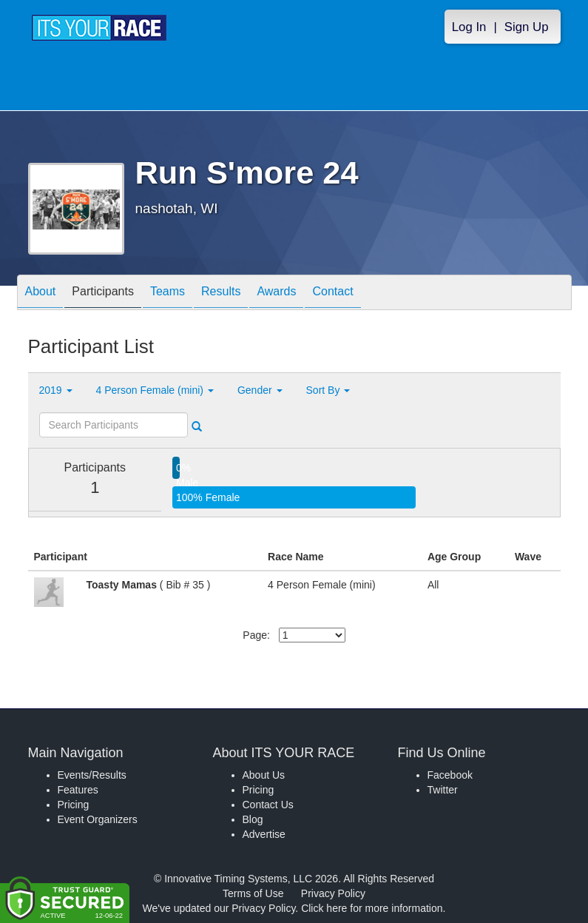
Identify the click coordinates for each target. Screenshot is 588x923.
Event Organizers (98, 819)
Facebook (450, 775)
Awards (276, 293)
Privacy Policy (333, 893)
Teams (168, 293)
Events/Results (92, 775)
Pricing (74, 805)
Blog (253, 819)
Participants (103, 293)
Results (221, 293)
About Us (264, 775)
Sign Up (527, 27)
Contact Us (268, 805)
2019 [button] (56, 390)
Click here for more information (372, 908)
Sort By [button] (328, 390)
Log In (469, 27)
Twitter (443, 790)
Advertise (264, 834)
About (41, 293)
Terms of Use (253, 893)
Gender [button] (260, 390)
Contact (332, 293)
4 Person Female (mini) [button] (155, 390)
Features (78, 790)
